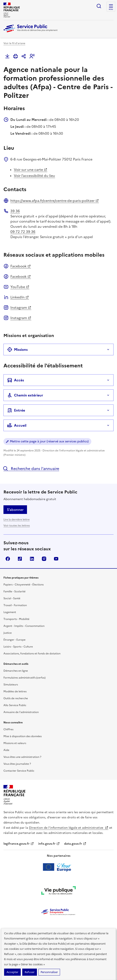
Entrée (16, 410)
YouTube (20, 287)
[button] (32, 56)
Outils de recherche (16, 698)
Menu (111, 9)
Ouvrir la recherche (99, 6)
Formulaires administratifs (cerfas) (25, 678)
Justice (8, 633)
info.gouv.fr (49, 844)
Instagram (21, 307)
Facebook (21, 266)
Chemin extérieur (25, 395)
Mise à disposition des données (23, 736)
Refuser (30, 972)
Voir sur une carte (31, 170)
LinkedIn (20, 297)
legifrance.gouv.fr (19, 844)
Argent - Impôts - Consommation (24, 626)
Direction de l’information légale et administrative (69, 828)
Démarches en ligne (16, 671)
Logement (10, 612)
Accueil (17, 425)
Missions (17, 350)
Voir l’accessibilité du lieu (34, 176)
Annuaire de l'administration (21, 712)
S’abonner (15, 510)
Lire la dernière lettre (17, 520)
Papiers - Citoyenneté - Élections (24, 585)
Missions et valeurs (15, 743)
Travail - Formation (15, 605)
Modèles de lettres (15, 691)
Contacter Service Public (19, 771)
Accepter (12, 972)
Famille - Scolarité (14, 591)
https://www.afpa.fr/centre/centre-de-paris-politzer (55, 201)
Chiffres (8, 729)
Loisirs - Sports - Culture (18, 647)
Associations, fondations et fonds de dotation (32, 654)
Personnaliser (49, 972)
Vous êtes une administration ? (22, 757)
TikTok (20, 559)
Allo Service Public (15, 705)
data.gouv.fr (75, 844)
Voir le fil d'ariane (14, 43)
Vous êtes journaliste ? (17, 764)
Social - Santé (12, 598)
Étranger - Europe (14, 640)
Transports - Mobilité (16, 619)
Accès (16, 380)
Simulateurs (11, 685)
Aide (6, 750)
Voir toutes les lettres (17, 526)
